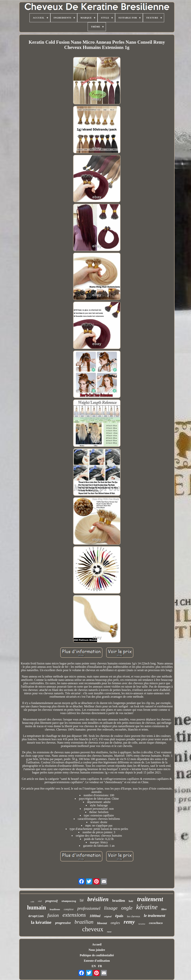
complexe (69, 909)
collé (32, 902)
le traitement (154, 915)
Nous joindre (97, 950)
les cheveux (134, 916)
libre (164, 909)
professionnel (89, 908)
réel (40, 901)
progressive (63, 923)
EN (94, 966)
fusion (53, 915)
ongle (127, 908)
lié (82, 900)
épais (119, 916)
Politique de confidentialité (97, 955)
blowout (102, 923)
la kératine (41, 922)
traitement (150, 899)
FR (100, 966)
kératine (147, 907)
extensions (74, 915)
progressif (51, 901)
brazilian (84, 922)
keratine (142, 924)
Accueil (97, 944)
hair (131, 901)
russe (109, 932)
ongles (115, 923)
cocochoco (156, 923)
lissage (111, 908)
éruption (36, 916)
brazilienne (55, 909)
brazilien (119, 901)
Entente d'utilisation (97, 961)
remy (129, 922)
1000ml (95, 916)
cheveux (93, 929)
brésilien (98, 899)
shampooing (69, 901)
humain (37, 907)
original (108, 917)
